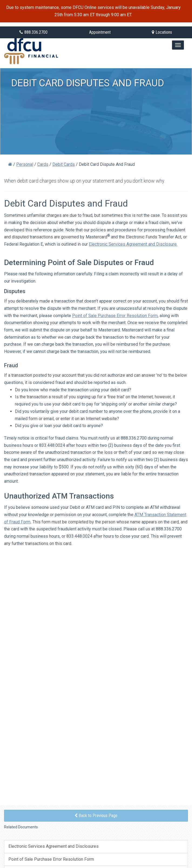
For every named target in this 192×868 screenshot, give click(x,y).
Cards (43, 164)
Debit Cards (64, 164)
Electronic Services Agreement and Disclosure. (133, 244)
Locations (162, 32)
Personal (25, 164)
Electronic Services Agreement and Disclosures (53, 846)
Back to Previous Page (96, 816)
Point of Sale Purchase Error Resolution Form (115, 316)
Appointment (100, 32)
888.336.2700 (33, 32)
